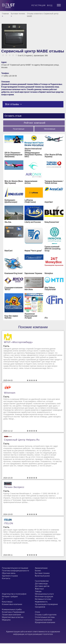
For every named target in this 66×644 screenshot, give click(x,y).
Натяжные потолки (43, 599)
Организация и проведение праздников (46, 606)
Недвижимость (41, 602)
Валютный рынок (42, 576)
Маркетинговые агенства (13, 617)
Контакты (6, 578)
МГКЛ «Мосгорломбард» (18, 342)
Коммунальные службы (12, 609)
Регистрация (38, 5)
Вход (50, 5)
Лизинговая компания (11, 615)
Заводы (38, 591)
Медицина (6, 620)
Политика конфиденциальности (15, 571)
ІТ (3, 599)
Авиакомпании (41, 568)
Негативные (50, 129)
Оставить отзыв (13, 116)
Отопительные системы (45, 617)
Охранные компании (44, 620)
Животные (39, 589)
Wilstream (10, 393)
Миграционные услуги (44, 594)
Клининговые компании (12, 604)
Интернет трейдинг (10, 597)
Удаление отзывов (10, 576)
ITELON (9, 523)
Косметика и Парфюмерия (13, 612)
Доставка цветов (42, 586)
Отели (37, 612)
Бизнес (38, 571)
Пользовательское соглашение (15, 568)
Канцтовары (7, 602)
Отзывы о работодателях (46, 615)
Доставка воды (41, 584)
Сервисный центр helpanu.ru (22, 440)
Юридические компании (45, 622)
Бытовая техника (18, 14)
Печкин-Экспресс (14, 487)
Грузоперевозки (42, 581)
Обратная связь (9, 573)
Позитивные (19, 129)
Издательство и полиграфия (14, 594)
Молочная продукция (44, 597)
